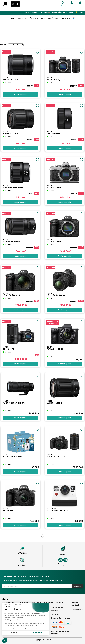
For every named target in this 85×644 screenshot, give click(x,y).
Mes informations (57, 607)
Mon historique (56, 611)
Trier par (3, 45)
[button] (5, 640)
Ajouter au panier (20, 94)
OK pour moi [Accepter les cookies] (37, 633)
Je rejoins (78, 586)
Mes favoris (55, 614)
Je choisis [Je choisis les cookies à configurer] (14, 633)
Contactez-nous (77, 610)
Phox (5, 599)
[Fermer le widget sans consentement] (13, 604)
